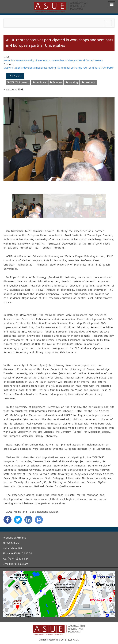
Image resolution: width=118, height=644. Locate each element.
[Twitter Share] (18, 520)
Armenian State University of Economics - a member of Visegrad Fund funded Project (53, 60)
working (72, 82)
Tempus (56, 82)
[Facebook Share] (7, 520)
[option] (59, 137)
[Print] (39, 520)
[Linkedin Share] (28, 520)
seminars (39, 82)
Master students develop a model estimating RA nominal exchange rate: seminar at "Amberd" (59, 68)
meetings (89, 82)
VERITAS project (18, 82)
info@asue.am (20, 564)
